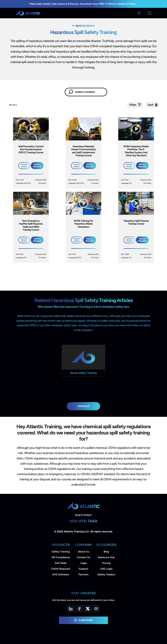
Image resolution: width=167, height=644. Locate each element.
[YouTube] (96, 609)
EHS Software (61, 574)
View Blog (84, 406)
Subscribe (83, 620)
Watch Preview (37, 166)
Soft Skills (61, 563)
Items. (14, 105)
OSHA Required (61, 569)
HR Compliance (61, 557)
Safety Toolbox (106, 574)
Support (83, 569)
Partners (84, 574)
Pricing (106, 563)
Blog (106, 552)
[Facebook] (79, 609)
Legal (84, 563)
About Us (83, 552)
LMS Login (106, 569)
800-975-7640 (84, 521)
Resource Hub (106, 557)
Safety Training (61, 552)
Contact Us (83, 557)
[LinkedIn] (71, 609)
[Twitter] (88, 609)
